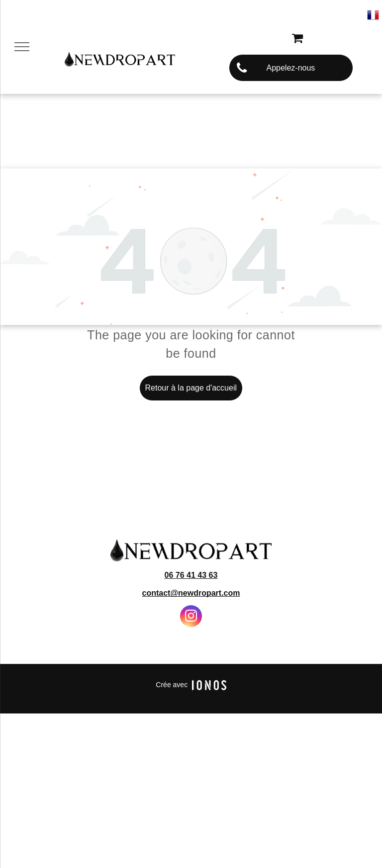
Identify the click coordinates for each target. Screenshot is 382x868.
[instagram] (191, 617)
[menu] (22, 47)
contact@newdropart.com (191, 593)
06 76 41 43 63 (191, 575)
